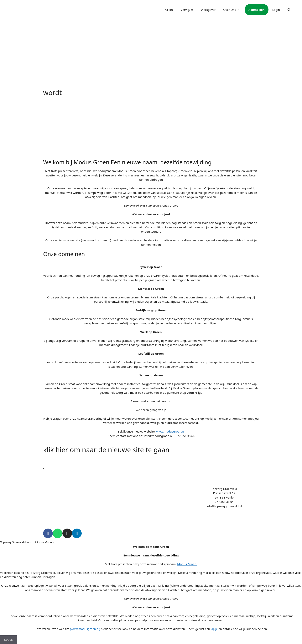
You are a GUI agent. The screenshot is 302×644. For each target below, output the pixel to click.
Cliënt (169, 10)
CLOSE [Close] (8, 640)
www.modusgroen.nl (170, 431)
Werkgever (208, 10)
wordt (52, 92)
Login (276, 10)
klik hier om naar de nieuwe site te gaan (106, 450)
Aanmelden (257, 10)
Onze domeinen (64, 254)
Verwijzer (187, 10)
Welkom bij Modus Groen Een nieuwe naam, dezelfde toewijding (127, 162)
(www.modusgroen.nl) (85, 629)
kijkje (214, 629)
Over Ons (234, 10)
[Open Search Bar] (289, 10)
